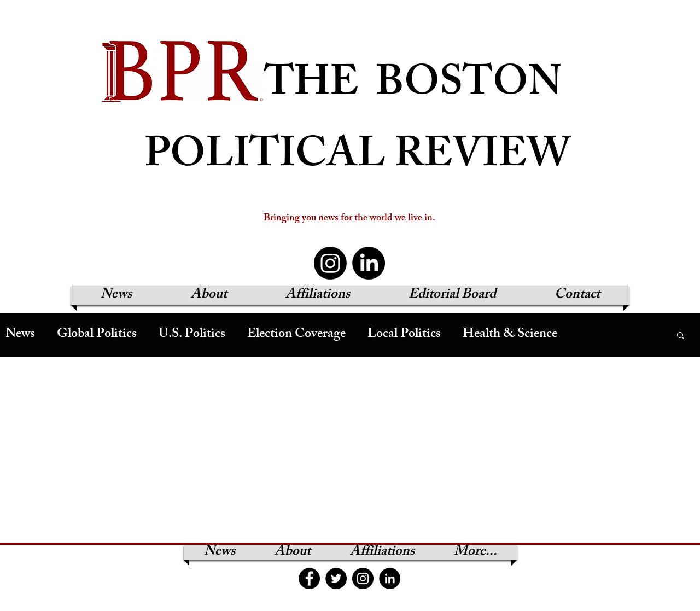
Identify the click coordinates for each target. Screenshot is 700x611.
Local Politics (404, 335)
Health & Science (510, 335)
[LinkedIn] (369, 263)
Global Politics (97, 335)
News (20, 335)
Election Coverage (296, 335)
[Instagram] (330, 263)
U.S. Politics (192, 335)
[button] (681, 336)
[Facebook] (309, 578)
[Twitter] (336, 578)
